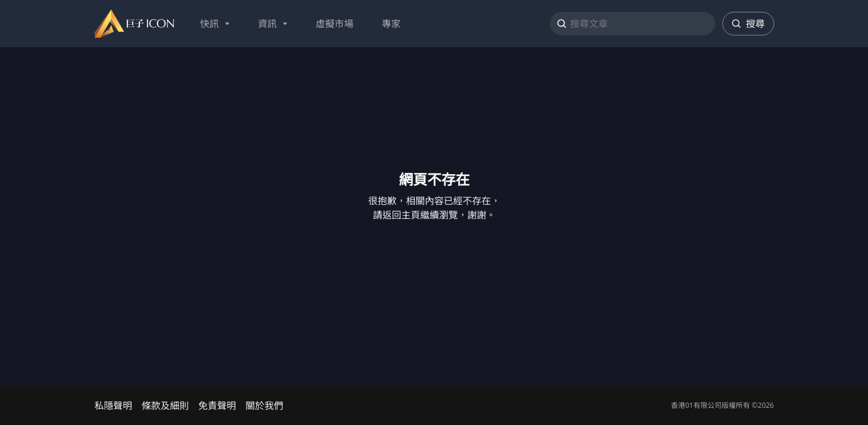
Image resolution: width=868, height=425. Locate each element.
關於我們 (264, 406)
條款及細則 (165, 406)
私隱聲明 (113, 406)
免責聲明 (217, 406)
